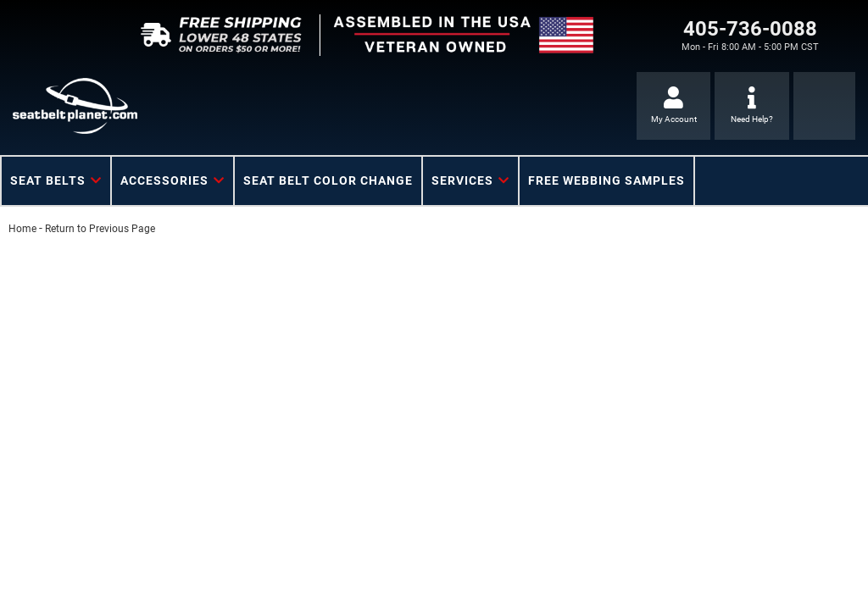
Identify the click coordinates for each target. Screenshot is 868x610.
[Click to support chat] (751, 106)
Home (22, 229)
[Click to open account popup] (673, 106)
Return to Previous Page (100, 229)
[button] (56, 181)
